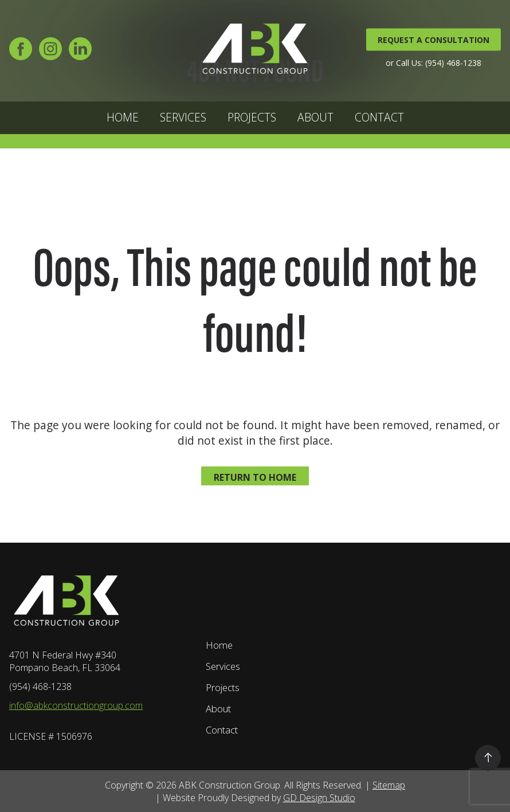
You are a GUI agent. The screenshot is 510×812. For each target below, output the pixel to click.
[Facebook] (21, 52)
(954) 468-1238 (40, 687)
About (315, 117)
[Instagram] (50, 52)
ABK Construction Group (229, 785)
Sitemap (389, 785)
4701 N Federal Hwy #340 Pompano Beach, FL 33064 (65, 661)
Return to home (255, 477)
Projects (252, 117)
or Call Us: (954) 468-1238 (433, 62)
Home (123, 117)
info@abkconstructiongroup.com (76, 705)
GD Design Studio (319, 798)
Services (183, 117)
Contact (379, 117)
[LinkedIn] (80, 52)
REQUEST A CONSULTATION (433, 39)
